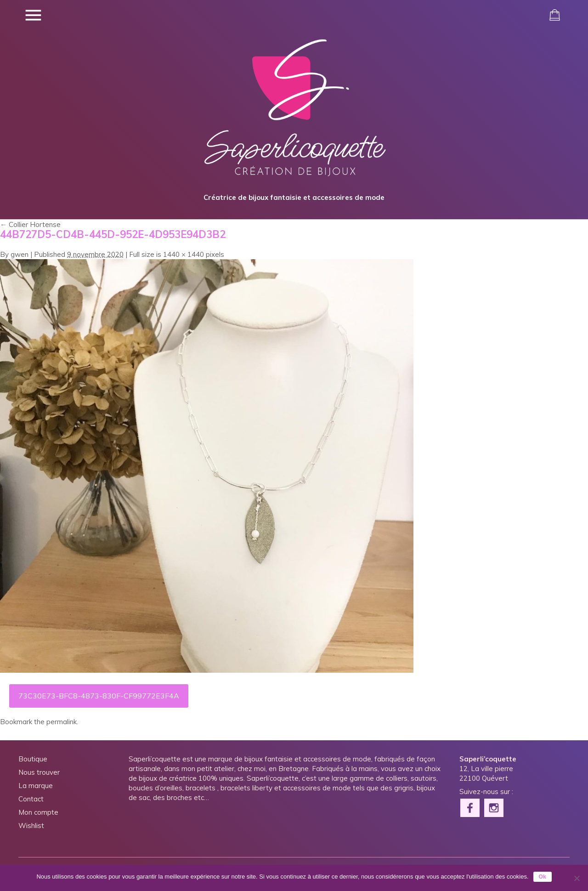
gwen (20, 254)
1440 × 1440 (184, 254)
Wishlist (31, 826)
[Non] (577, 878)
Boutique (33, 759)
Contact (31, 799)
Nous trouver (39, 772)
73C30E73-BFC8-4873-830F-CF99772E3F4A (99, 696)
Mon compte (38, 812)
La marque (36, 786)
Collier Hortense (30, 224)
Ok (543, 877)
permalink (62, 722)
